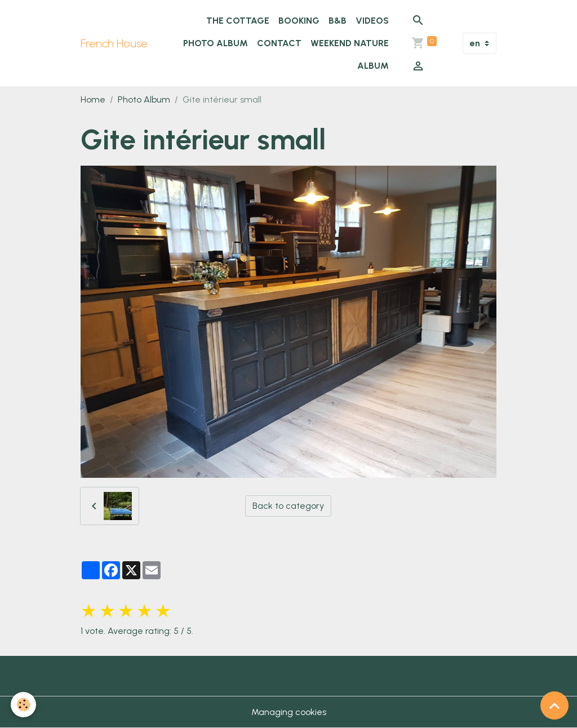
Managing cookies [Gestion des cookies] (289, 712)
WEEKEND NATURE (350, 43)
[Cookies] (24, 705)
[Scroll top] (554, 705)
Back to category (288, 506)
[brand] (114, 43)
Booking (299, 21)
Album (373, 66)
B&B (338, 21)
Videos (372, 21)
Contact (279, 43)
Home (93, 99)
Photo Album (216, 43)
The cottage (238, 21)
